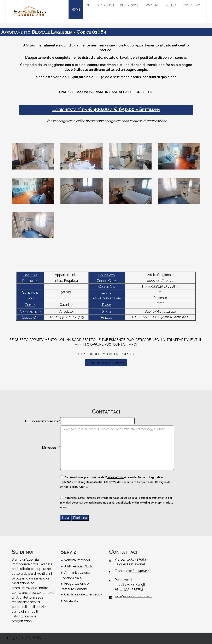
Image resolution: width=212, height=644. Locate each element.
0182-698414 (139, 571)
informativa (115, 477)
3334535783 (134, 589)
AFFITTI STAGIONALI (100, 5)
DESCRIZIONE (129, 5)
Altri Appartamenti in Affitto (106, 363)
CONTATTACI (192, 5)
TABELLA (170, 5)
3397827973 (124, 585)
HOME (76, 10)
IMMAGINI (151, 5)
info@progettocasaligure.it (133, 596)
